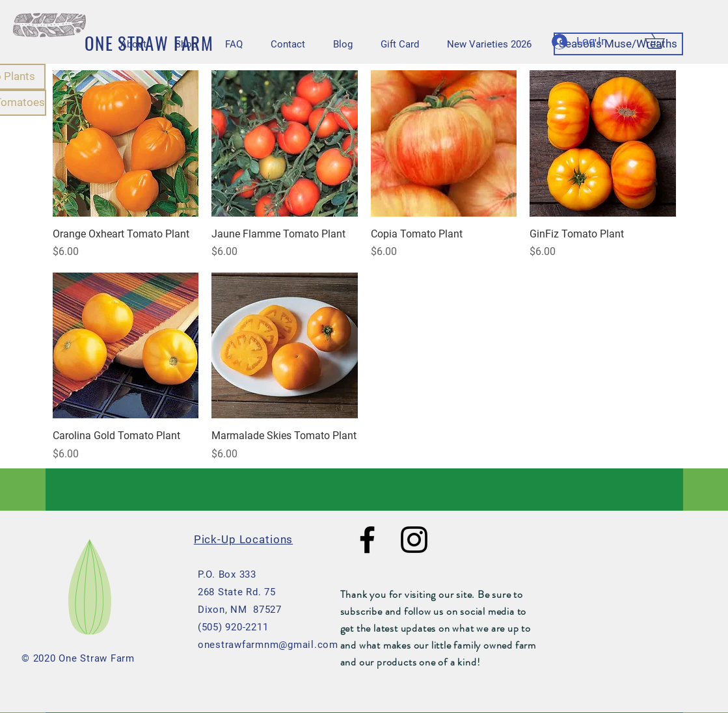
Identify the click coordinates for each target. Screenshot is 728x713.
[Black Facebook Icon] (367, 540)
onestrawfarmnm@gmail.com (268, 645)
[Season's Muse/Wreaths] (618, 44)
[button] (662, 41)
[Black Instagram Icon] (414, 540)
